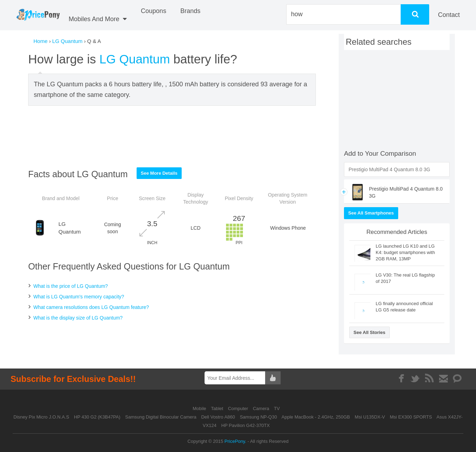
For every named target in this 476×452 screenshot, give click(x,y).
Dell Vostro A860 (218, 417)
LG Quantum (67, 41)
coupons (154, 11)
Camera (262, 408)
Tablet (218, 408)
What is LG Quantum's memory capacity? (79, 297)
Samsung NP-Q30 (258, 417)
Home (40, 41)
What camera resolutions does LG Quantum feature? (91, 307)
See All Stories (369, 332)
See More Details (159, 173)
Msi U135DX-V (370, 417)
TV (277, 408)
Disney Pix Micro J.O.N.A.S (41, 417)
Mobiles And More (98, 19)
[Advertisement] (172, 136)
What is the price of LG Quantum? (71, 286)
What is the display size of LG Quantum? (78, 318)
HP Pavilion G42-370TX (245, 425)
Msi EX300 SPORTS (411, 417)
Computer (239, 408)
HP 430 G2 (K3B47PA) (97, 417)
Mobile (200, 408)
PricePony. (236, 441)
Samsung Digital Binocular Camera (161, 417)
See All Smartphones (371, 213)
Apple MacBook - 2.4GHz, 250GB (316, 417)
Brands (190, 11)
